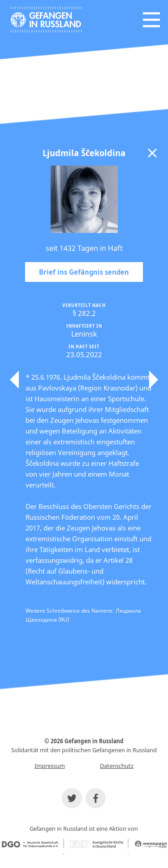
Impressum (50, 766)
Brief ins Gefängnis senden (84, 272)
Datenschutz (117, 766)
